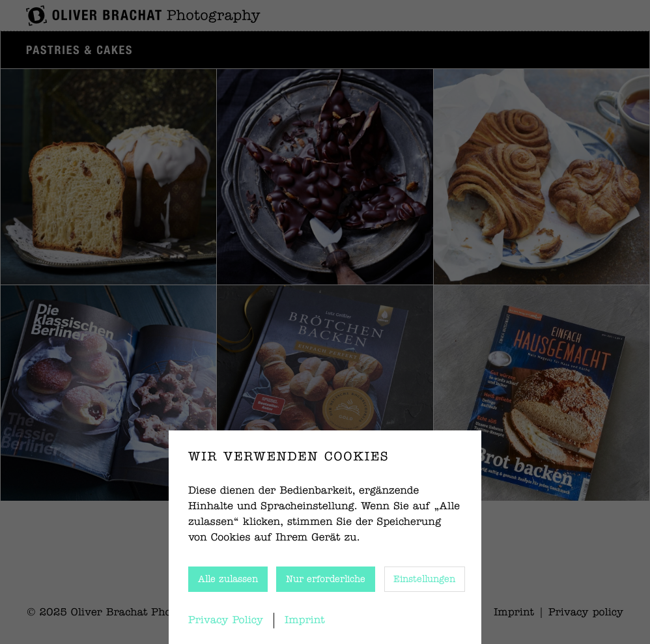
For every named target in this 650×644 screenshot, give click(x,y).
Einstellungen (424, 580)
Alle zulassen (228, 580)
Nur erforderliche (326, 580)
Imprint (305, 621)
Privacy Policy (226, 621)
